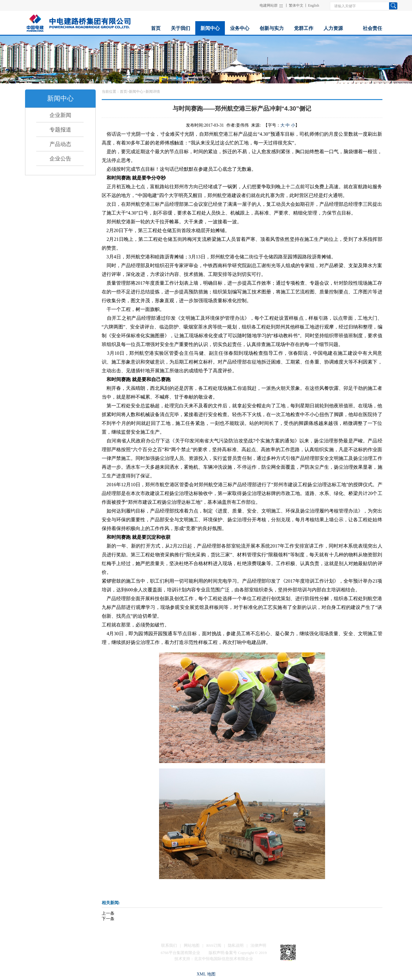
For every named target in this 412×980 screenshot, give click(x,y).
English (314, 5)
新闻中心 (136, 92)
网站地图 (192, 945)
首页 (123, 92)
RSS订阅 (214, 945)
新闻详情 (153, 92)
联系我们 (169, 945)
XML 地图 (206, 974)
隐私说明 (236, 945)
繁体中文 (296, 5)
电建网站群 (269, 5)
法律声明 (258, 945)
